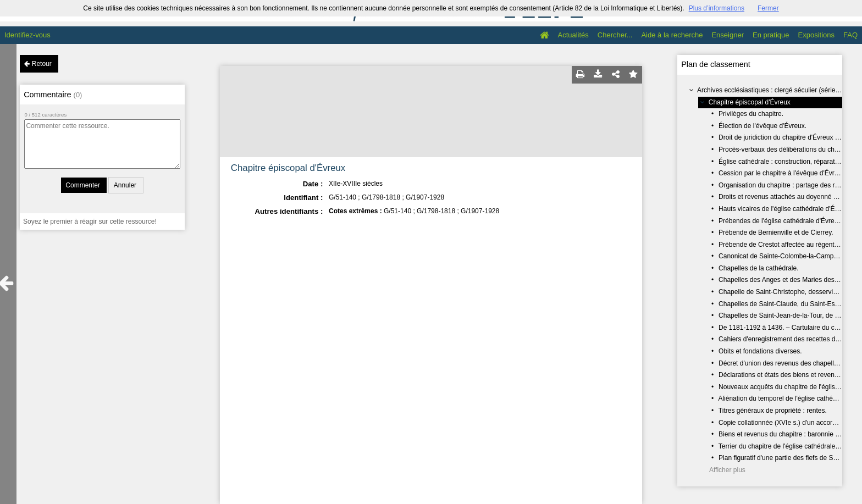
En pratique (771, 35)
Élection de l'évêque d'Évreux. (762, 126)
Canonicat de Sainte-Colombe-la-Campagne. (784, 256)
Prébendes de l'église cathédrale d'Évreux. (781, 221)
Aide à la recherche (672, 35)
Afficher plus (727, 470)
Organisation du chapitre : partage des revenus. (788, 185)
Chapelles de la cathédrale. (758, 268)
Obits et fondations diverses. (760, 351)
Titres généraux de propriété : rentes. (773, 411)
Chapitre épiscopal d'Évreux (750, 102)
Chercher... (615, 35)
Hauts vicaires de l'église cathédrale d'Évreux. (786, 209)
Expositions (816, 35)
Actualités (573, 35)
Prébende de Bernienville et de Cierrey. (776, 232)
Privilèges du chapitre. (751, 114)
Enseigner (728, 35)
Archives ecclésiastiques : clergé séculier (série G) (771, 90)
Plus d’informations (717, 8)
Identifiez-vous (27, 35)
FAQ (850, 35)
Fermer (768, 8)
